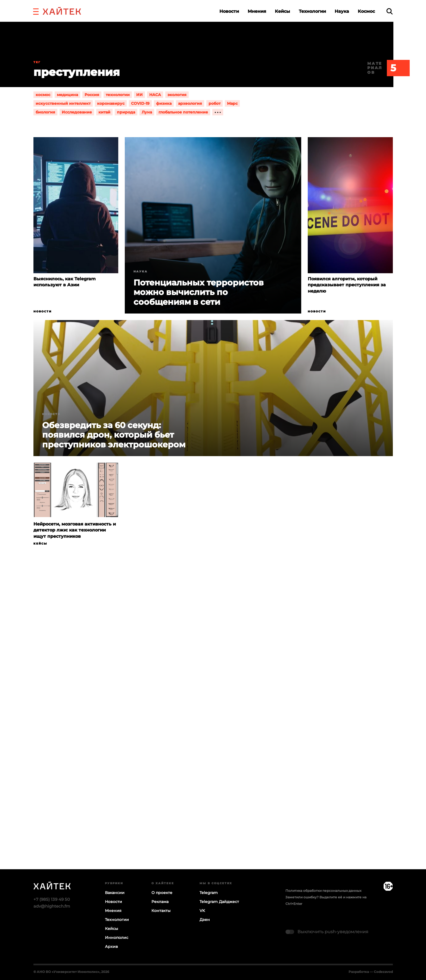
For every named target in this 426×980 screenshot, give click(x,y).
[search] (390, 11)
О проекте (162, 893)
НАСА (155, 95)
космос (43, 95)
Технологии (312, 11)
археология (190, 103)
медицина (67, 95)
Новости (229, 11)
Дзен (205, 920)
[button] (36, 11)
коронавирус (111, 103)
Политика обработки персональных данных (323, 891)
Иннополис (117, 938)
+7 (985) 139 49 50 (52, 899)
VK (202, 911)
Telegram (209, 893)
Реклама (160, 902)
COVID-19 (140, 103)
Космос (366, 11)
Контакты (161, 911)
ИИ (139, 95)
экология (177, 95)
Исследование (77, 112)
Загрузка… (213, 729)
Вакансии (115, 893)
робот (214, 103)
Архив (111, 947)
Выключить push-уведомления (333, 932)
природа (126, 112)
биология (45, 112)
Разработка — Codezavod (371, 972)
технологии (118, 95)
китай (104, 112)
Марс (232, 103)
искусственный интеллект (63, 103)
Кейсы (282, 11)
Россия (92, 95)
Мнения (257, 11)
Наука (342, 11)
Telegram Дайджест (219, 902)
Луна (147, 112)
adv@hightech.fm (52, 906)
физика (164, 103)
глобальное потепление (183, 112)
